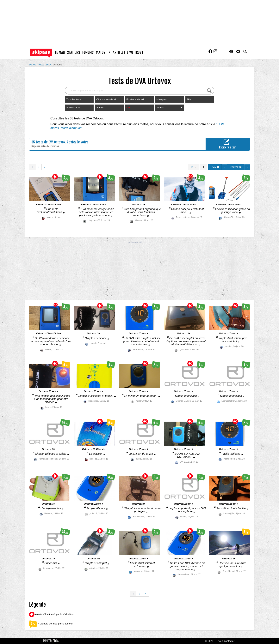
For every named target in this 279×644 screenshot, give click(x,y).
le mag (60, 52)
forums (88, 52)
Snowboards (73, 108)
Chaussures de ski (107, 99)
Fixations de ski (135, 99)
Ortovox (57, 65)
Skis (189, 99)
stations (74, 52)
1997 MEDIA (52, 641)
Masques (161, 99)
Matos (33, 65)
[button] (238, 51)
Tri (193, 167)
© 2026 (209, 641)
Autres (169, 108)
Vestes (100, 108)
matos (101, 52)
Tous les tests (74, 99)
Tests (41, 65)
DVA (49, 65)
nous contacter (226, 641)
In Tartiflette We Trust (125, 52)
